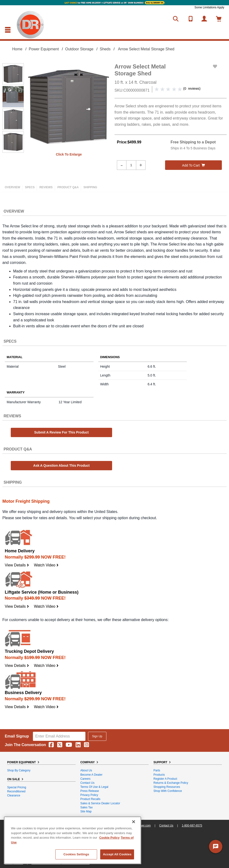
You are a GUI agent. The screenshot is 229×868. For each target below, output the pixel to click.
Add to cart (193, 165)
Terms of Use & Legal (94, 787)
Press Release (90, 791)
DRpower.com (142, 826)
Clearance (14, 795)
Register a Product (165, 779)
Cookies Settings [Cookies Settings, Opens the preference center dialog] (76, 854)
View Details (17, 565)
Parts (157, 770)
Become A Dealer (91, 775)
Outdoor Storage (79, 49)
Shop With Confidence (168, 791)
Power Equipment (44, 49)
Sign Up (97, 736)
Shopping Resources (167, 787)
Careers (86, 779)
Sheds (105, 49)
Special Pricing (17, 787)
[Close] (134, 822)
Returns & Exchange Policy (171, 783)
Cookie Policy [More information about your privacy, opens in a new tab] (109, 838)
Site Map (86, 811)
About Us (86, 770)
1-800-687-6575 (192, 826)
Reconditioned (16, 791)
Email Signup (17, 736)
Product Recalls (90, 799)
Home (17, 49)
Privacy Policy (89, 795)
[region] (73, 840)
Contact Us (87, 783)
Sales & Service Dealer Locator (100, 803)
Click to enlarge (69, 154)
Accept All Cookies (117, 854)
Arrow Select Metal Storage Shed (146, 49)
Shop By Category (19, 770)
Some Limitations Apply (209, 7)
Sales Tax (87, 807)
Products (159, 775)
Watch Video (46, 565)
